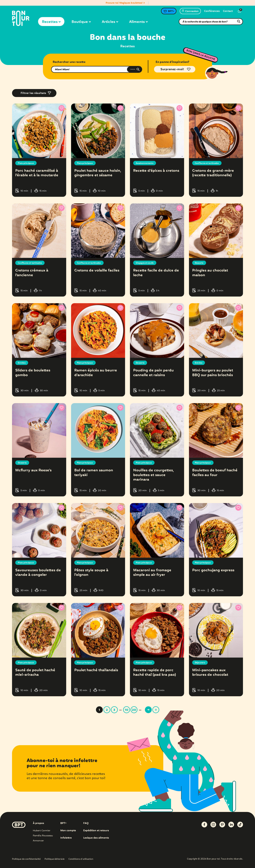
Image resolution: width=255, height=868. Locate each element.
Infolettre (66, 838)
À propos (38, 823)
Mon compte (68, 831)
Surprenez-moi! (172, 69)
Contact (228, 11)
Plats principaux (27, 163)
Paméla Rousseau (43, 836)
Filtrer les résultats (33, 93)
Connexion (190, 11)
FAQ (86, 823)
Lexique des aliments (97, 838)
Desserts (200, 263)
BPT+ (171, 11)
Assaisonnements (146, 163)
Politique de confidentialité (26, 859)
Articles (110, 22)
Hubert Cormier (42, 831)
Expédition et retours (97, 831)
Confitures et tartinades (209, 163)
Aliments (138, 22)
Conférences (212, 11)
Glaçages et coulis (146, 263)
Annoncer (38, 841)
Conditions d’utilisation (81, 859)
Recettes (51, 22)
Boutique (81, 22)
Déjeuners (201, 663)
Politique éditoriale (54, 859)
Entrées (22, 363)
